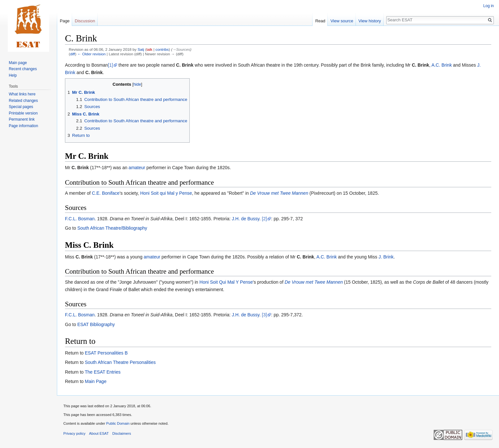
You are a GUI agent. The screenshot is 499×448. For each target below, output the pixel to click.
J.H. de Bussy (245, 219)
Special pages (21, 107)
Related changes (23, 101)
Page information (23, 126)
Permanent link (22, 119)
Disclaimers (122, 433)
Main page (18, 63)
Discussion (85, 21)
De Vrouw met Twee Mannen (279, 193)
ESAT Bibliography (96, 324)
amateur (137, 168)
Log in (488, 6)
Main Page (96, 381)
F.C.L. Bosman (80, 219)
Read (320, 21)
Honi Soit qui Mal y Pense (166, 193)
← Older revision (91, 54)
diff (73, 54)
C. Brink (185, 65)
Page (65, 21)
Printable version (23, 113)
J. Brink (386, 257)
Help (13, 75)
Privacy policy (74, 433)
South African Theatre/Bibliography (112, 228)
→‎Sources (181, 49)
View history (370, 21)
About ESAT (99, 433)
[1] (111, 65)
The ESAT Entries (103, 372)
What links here (22, 94)
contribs (162, 49)
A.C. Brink (442, 65)
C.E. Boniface (106, 193)
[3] (264, 315)
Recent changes (23, 69)
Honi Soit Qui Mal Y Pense (226, 282)
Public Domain (118, 423)
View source (342, 21)
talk (149, 49)
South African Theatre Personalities (120, 362)
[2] (264, 219)
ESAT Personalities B (106, 353)
